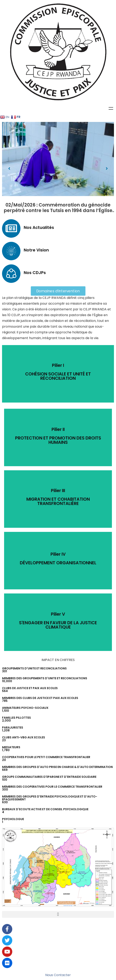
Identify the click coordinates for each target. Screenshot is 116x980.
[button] (9, 169)
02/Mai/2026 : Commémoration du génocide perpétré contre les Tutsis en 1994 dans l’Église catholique (58, 211)
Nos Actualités (39, 227)
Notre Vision (36, 250)
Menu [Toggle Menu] (111, 108)
